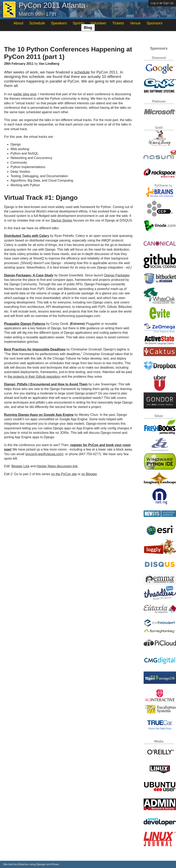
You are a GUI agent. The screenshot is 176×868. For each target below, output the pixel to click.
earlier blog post (25, 94)
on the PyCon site (64, 474)
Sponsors (155, 23)
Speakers (59, 23)
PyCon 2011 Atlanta (52, 5)
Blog (88, 28)
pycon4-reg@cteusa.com (44, 454)
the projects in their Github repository (34, 377)
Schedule (37, 23)
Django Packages (117, 275)
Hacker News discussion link (57, 466)
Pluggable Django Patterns (25, 324)
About (19, 23)
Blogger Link (20, 466)
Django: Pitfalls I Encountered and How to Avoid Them (46, 384)
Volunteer (98, 23)
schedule (82, 72)
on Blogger (89, 474)
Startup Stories (61, 220)
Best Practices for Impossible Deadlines (35, 349)
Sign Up (168, 3)
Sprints (79, 23)
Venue (135, 23)
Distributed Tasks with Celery (27, 236)
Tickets (118, 23)
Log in (155, 3)
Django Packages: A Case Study (29, 275)
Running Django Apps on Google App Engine (39, 415)
